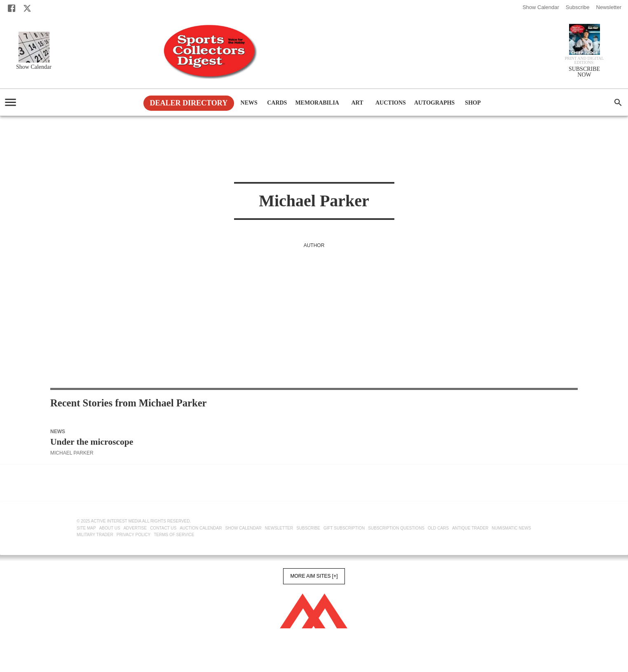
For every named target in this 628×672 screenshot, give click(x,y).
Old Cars (438, 528)
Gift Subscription (344, 528)
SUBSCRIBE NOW (584, 72)
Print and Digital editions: (585, 61)
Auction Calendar (201, 528)
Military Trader (95, 535)
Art (357, 103)
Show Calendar (541, 7)
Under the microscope (92, 442)
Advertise (135, 528)
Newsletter (609, 7)
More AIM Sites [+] (314, 576)
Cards (277, 103)
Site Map (86, 528)
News (249, 103)
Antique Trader (470, 528)
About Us (110, 528)
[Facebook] (12, 8)
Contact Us (163, 528)
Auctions (391, 103)
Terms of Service (174, 535)
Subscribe (578, 7)
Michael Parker (72, 453)
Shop (473, 103)
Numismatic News (511, 528)
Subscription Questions (396, 528)
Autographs (435, 103)
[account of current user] (11, 102)
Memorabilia (317, 103)
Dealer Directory (189, 103)
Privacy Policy (134, 535)
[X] (27, 8)
